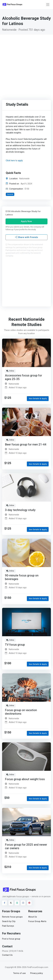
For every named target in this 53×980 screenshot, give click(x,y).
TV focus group (15, 645)
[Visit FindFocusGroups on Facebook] (5, 903)
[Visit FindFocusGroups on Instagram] (23, 903)
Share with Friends (26, 237)
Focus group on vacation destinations (21, 712)
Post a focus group (11, 939)
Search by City (9, 921)
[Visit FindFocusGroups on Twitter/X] (11, 903)
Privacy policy (37, 973)
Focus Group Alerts (37, 921)
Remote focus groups (12, 917)
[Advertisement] (26, 63)
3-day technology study (20, 510)
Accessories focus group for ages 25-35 (23, 377)
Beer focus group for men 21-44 (26, 445)
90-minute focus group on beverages (22, 577)
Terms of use (19, 973)
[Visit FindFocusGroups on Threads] (17, 903)
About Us (33, 917)
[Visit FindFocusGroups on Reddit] (29, 903)
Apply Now (26, 221)
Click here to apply (14, 161)
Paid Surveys (8, 926)
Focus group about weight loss (25, 779)
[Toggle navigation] (48, 5)
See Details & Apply (38, 399)
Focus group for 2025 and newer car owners (26, 847)
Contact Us (7, 955)
